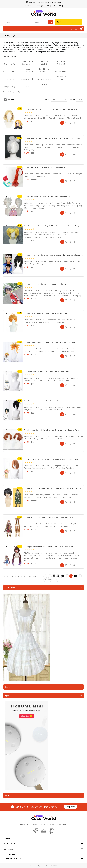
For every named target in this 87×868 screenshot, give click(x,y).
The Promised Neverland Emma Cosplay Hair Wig (46, 313)
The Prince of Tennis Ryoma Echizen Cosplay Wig (46, 284)
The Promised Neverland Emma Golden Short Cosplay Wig (50, 343)
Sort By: (47, 100)
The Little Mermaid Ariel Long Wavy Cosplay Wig (46, 167)
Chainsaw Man (10, 64)
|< (45, 576)
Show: (73, 100)
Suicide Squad (27, 79)
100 (63, 576)
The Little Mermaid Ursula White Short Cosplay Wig (47, 197)
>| (58, 580)
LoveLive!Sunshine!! (62, 71)
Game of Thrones (10, 71)
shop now (70, 807)
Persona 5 (10, 79)
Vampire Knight (10, 87)
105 (45, 580)
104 (80, 576)
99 (58, 576)
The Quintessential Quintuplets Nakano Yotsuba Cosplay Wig (51, 459)
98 (54, 576)
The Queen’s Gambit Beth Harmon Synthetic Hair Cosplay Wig (52, 430)
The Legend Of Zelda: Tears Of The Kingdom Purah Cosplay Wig (52, 138)
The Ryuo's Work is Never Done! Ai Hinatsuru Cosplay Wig (49, 547)
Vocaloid (27, 87)
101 (67, 576)
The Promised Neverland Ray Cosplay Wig (42, 401)
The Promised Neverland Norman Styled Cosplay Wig (47, 372)
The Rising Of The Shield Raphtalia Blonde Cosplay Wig (49, 517)
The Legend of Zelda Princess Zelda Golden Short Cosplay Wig (52, 109)
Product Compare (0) (11, 92)
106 (50, 580)
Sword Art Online (44, 79)
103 (75, 576)
